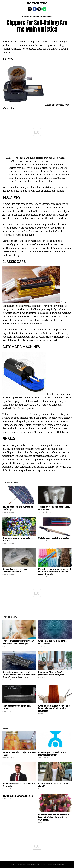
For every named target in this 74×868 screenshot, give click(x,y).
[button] (4, 3)
